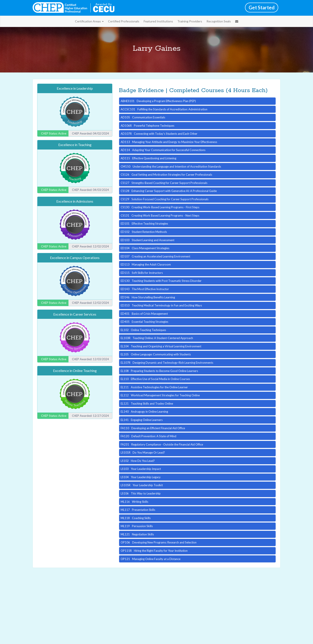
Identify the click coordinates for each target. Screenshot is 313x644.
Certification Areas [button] (89, 21)
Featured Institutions (158, 21)
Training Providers (190, 21)
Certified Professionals (124, 21)
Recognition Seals (219, 21)
